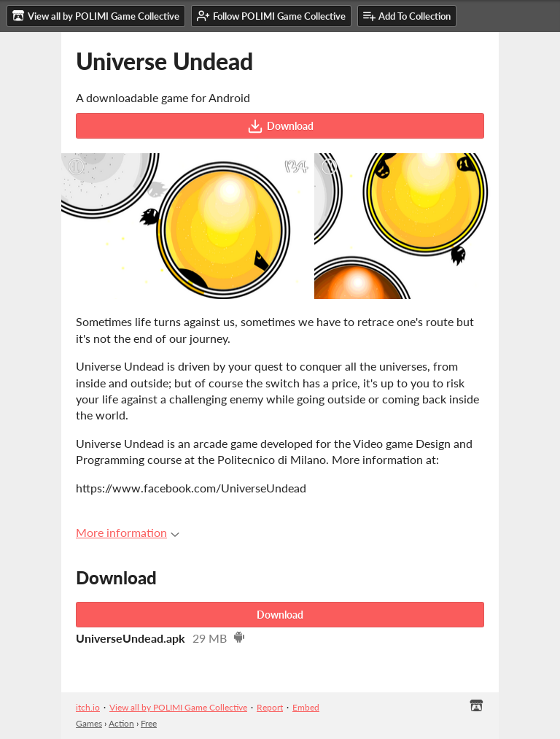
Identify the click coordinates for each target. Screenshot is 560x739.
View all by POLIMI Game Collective (178, 707)
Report (270, 707)
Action (121, 723)
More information (128, 532)
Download (280, 126)
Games (89, 723)
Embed (306, 707)
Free (149, 723)
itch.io (88, 707)
